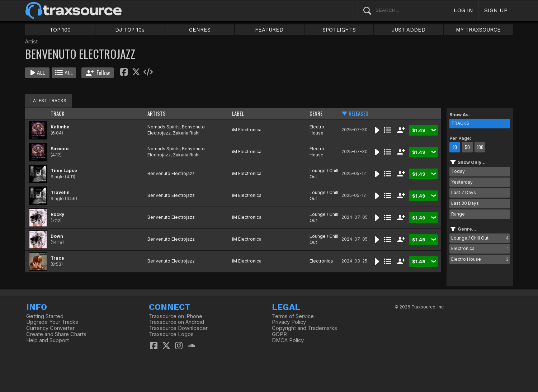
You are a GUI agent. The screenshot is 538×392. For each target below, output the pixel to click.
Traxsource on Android (176, 322)
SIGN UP (496, 10)
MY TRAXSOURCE (478, 30)
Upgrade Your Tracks (52, 322)
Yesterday (462, 182)
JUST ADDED (409, 30)
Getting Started (45, 316)
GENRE (316, 114)
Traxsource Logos (171, 334)
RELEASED (358, 114)
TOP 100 (60, 30)
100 (480, 147)
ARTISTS (157, 114)
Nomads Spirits (164, 127)
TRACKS (460, 123)
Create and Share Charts (56, 334)
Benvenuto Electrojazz (171, 173)
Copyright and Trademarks (305, 328)
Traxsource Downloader (178, 328)
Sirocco (60, 149)
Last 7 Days (464, 192)
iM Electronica (247, 130)
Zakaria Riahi (186, 133)
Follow (98, 73)
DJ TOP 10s (130, 30)
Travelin (60, 192)
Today (458, 171)
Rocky (57, 214)
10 (455, 147)
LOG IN (463, 10)
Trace (57, 258)
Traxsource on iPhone (176, 316)
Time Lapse (64, 171)
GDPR (279, 334)
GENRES (200, 30)
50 (467, 147)
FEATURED (269, 30)
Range (458, 214)
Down (57, 236)
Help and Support (48, 340)
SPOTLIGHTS (339, 30)
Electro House (317, 130)
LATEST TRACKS (48, 101)
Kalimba (60, 127)
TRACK (57, 114)
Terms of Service (293, 316)
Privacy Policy (289, 322)
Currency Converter (50, 328)
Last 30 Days (465, 203)
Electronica (321, 261)
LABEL (238, 114)
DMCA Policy (288, 340)
